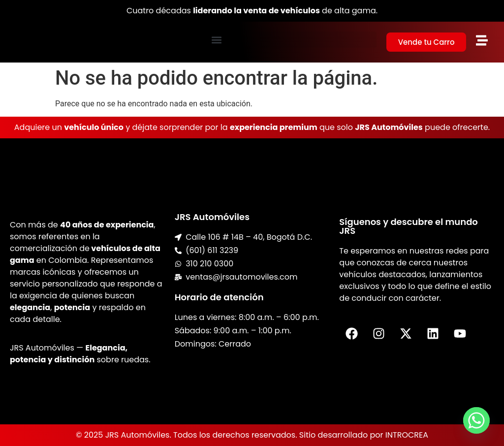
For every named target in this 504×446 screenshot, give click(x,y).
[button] (217, 40)
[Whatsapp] (476, 420)
